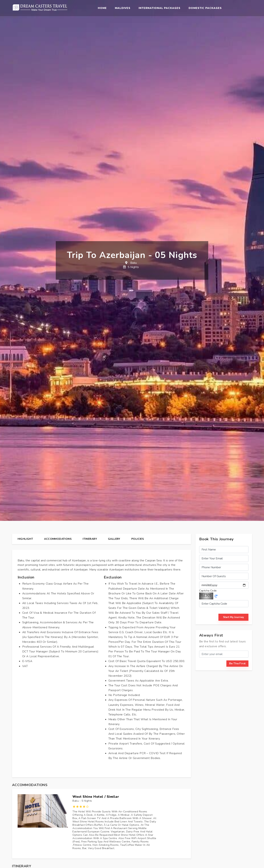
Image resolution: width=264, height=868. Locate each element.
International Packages (160, 8)
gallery (114, 539)
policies (138, 539)
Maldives (123, 8)
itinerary (90, 539)
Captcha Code (208, 591)
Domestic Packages (205, 8)
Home (102, 8)
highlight (25, 539)
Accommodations (58, 539)
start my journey (233, 617)
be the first (237, 663)
